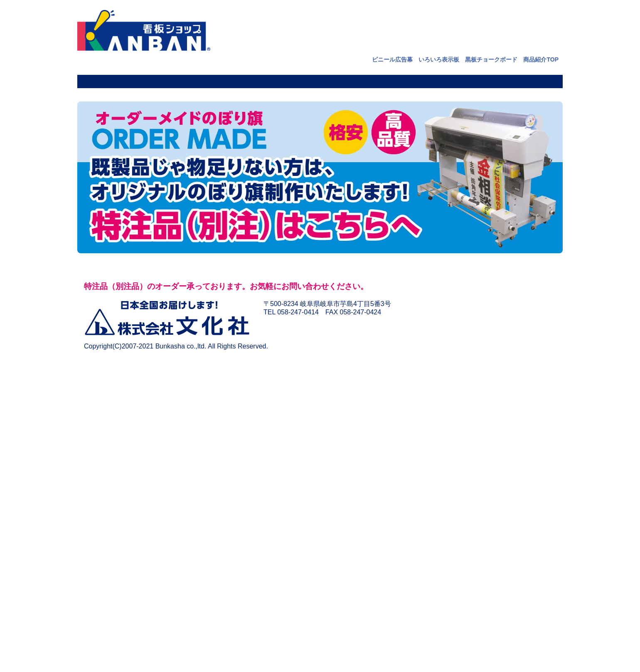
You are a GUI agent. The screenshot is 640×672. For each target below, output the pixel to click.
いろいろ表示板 (439, 59)
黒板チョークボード (491, 59)
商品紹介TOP (541, 59)
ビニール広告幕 (392, 59)
